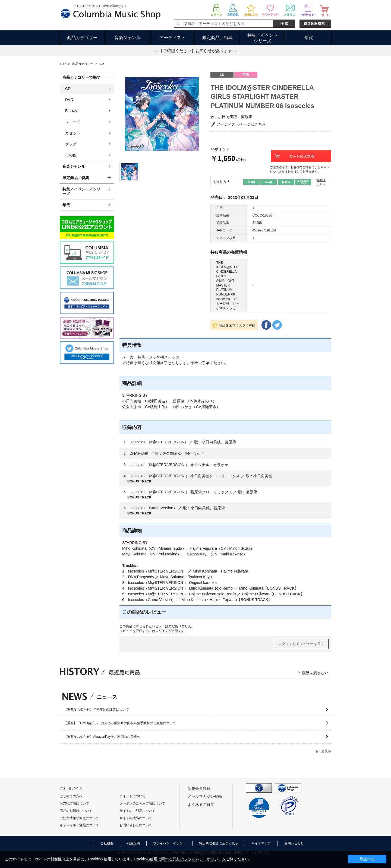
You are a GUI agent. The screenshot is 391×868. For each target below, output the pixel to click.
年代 (309, 38)
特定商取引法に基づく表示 (219, 843)
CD (68, 89)
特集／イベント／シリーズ (81, 191)
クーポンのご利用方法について (142, 803)
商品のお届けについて (76, 811)
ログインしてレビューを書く (301, 644)
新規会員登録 (199, 788)
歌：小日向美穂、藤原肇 (231, 117)
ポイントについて (133, 796)
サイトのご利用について (137, 811)
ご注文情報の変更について (79, 818)
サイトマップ (261, 843)
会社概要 (107, 843)
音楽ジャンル (127, 38)
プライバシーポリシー (169, 843)
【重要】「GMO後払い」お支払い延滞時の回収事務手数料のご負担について (120, 723)
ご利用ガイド (71, 788)
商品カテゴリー (82, 38)
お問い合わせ (294, 843)
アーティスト (172, 38)
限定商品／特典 (217, 38)
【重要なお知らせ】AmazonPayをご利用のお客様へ (102, 737)
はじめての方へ (71, 796)
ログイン (162, 631)
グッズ (71, 144)
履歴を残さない (315, 673)
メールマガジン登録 (205, 796)
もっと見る (323, 751)
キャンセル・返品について (79, 825)
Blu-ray (71, 111)
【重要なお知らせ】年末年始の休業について (96, 710)
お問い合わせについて (136, 825)
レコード (73, 122)
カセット (73, 133)
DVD (69, 100)
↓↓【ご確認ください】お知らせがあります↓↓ (195, 51)
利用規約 (133, 843)
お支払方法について (74, 803)
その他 (71, 155)
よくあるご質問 (201, 805)
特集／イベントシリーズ (263, 38)
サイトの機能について (136, 818)
